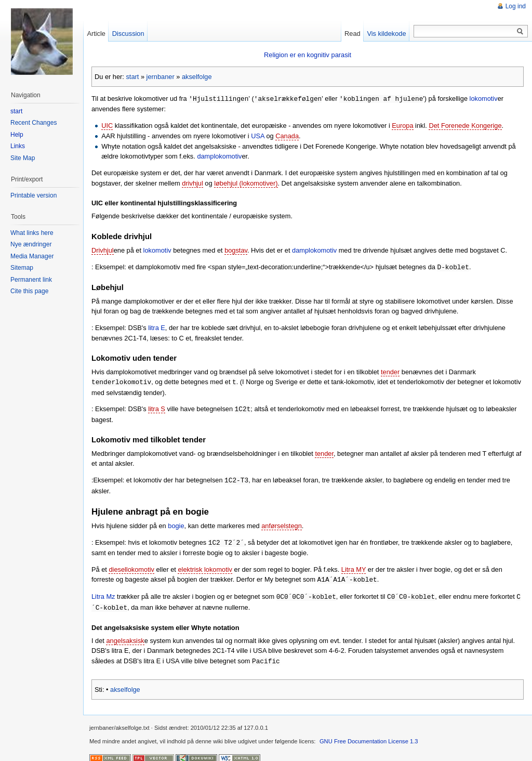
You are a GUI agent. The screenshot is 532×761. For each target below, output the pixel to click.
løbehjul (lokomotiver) (246, 183)
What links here (32, 233)
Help (17, 135)
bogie (176, 523)
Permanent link (31, 280)
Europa (402, 125)
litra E (157, 327)
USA (258, 135)
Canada (287, 135)
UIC (107, 125)
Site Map (23, 158)
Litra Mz (103, 593)
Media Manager (32, 256)
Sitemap (22, 268)
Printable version (34, 195)
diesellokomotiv (131, 566)
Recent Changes (34, 123)
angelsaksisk (125, 636)
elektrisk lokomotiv (205, 566)
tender (390, 371)
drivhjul (192, 183)
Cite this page (29, 291)
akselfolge (197, 77)
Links (18, 146)
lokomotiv (483, 99)
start (132, 77)
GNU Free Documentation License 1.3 (369, 736)
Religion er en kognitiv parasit (308, 55)
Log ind (516, 6)
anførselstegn (282, 523)
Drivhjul (103, 250)
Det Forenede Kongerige (465, 125)
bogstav (236, 250)
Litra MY (354, 566)
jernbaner (161, 77)
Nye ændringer (31, 244)
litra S (157, 407)
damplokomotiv (219, 156)
